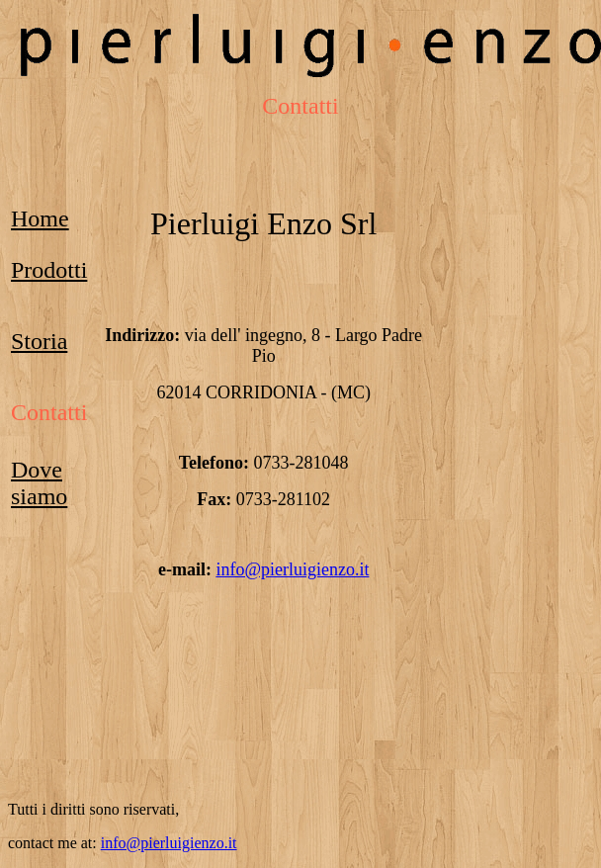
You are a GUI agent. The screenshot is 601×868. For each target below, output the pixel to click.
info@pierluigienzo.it (292, 569)
